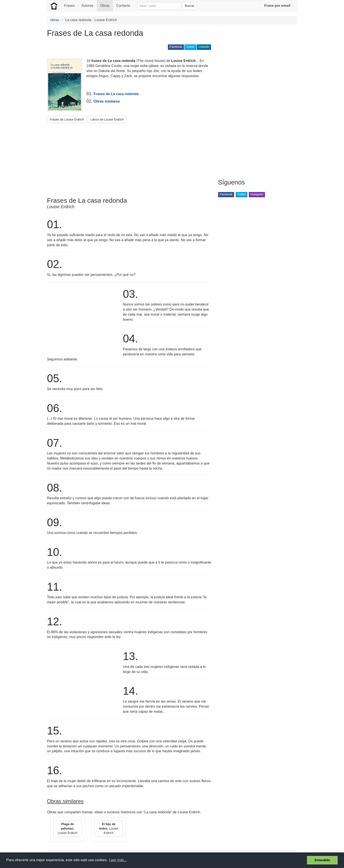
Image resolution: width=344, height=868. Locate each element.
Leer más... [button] (118, 860)
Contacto (123, 6)
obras (55, 20)
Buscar (190, 6)
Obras (105, 6)
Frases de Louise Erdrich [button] (67, 119)
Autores (87, 6)
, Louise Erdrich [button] (68, 828)
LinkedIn (204, 47)
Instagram (257, 194)
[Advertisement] (127, 158)
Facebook (176, 47)
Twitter (190, 47)
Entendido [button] (322, 860)
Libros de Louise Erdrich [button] (107, 119)
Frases (69, 6)
